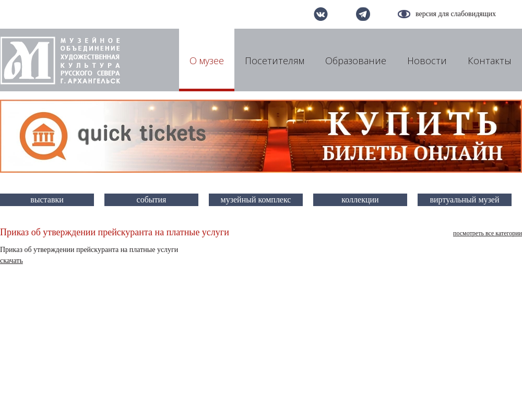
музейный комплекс (256, 200)
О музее (207, 61)
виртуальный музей (465, 200)
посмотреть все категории (488, 233)
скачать (11, 261)
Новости (427, 61)
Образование (356, 61)
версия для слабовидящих (456, 14)
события (152, 200)
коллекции (360, 200)
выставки (47, 200)
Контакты (490, 61)
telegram (363, 14)
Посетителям (275, 61)
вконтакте (321, 14)
